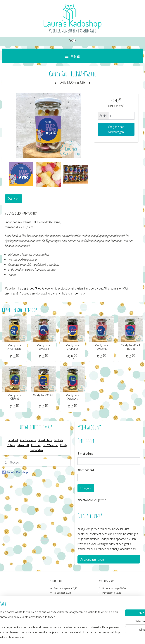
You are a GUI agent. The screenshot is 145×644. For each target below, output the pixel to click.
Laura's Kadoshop (15, 472)
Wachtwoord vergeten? (92, 500)
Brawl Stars (45, 440)
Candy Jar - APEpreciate (14, 347)
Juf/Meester (50, 445)
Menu (73, 56)
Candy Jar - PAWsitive (44, 347)
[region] (48, 619)
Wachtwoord (86, 470)
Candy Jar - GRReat (15, 397)
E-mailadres (85, 454)
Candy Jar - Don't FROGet (131, 347)
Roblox (11, 445)
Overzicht (14, 198)
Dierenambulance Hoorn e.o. (68, 293)
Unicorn (36, 445)
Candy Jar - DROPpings (72, 347)
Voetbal (13, 440)
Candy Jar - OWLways (72, 397)
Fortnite (59, 440)
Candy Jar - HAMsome (101, 347)
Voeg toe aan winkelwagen (116, 129)
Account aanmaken (92, 559)
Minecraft (23, 445)
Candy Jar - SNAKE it (43, 397)
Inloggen (86, 488)
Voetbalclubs (28, 440)
